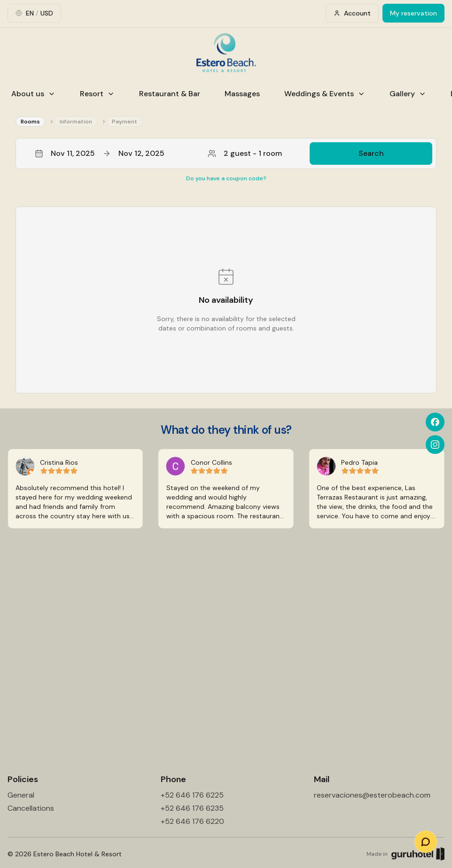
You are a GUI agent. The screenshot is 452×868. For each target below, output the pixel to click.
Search (371, 153)
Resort (97, 94)
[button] (226, 154)
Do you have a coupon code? (226, 178)
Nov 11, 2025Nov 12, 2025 (100, 153)
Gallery (408, 94)
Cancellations (31, 808)
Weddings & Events (325, 94)
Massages (242, 94)
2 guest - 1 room (245, 153)
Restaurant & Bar (170, 94)
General (21, 795)
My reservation (413, 13)
